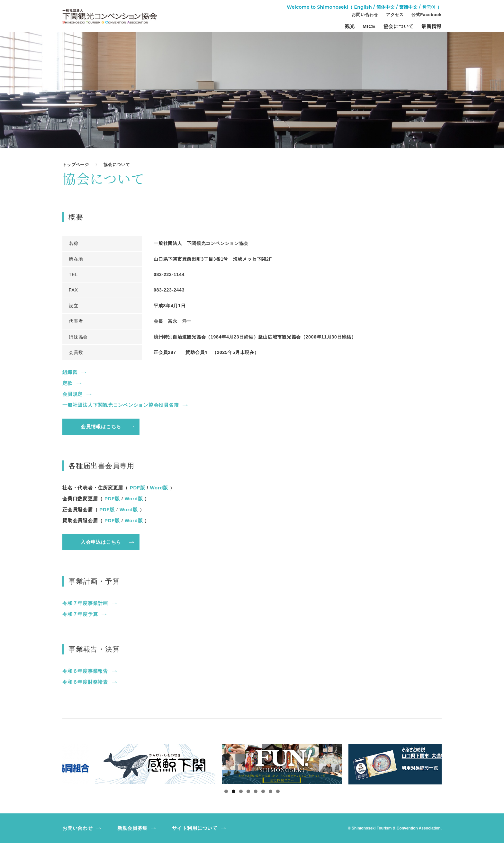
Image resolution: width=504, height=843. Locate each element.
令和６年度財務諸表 (85, 682)
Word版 (159, 488)
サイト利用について (195, 828)
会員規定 (72, 394)
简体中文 (386, 7)
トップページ (76, 165)
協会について (399, 26)
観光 (350, 26)
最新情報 (432, 26)
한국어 (429, 7)
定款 (67, 383)
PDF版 (138, 488)
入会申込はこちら (101, 542)
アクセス (395, 15)
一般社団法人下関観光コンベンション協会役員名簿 (121, 405)
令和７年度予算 (80, 614)
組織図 (70, 372)
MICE (369, 26)
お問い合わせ (365, 15)
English (363, 7)
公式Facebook (427, 15)
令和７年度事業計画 (85, 603)
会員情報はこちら (101, 426)
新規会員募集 (133, 828)
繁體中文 (408, 7)
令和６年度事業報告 (85, 671)
